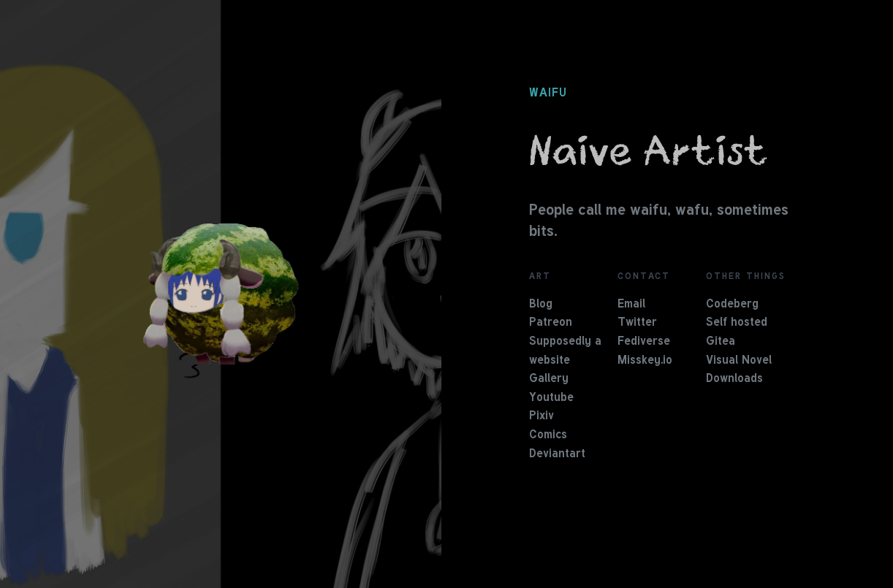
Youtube (551, 398)
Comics (548, 435)
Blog (541, 305)
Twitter (637, 323)
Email (631, 305)
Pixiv (541, 416)
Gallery (549, 379)
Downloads (734, 379)
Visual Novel (739, 361)
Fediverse (644, 342)
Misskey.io (645, 361)
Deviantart (557, 454)
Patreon (551, 323)
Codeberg (732, 305)
